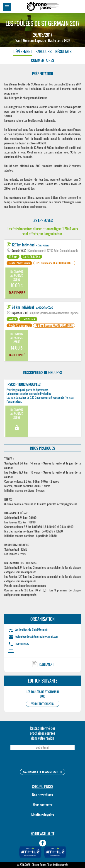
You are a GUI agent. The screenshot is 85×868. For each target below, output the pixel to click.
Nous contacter (43, 805)
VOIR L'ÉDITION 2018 (42, 704)
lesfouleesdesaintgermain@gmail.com (37, 636)
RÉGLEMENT (46, 664)
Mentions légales (42, 815)
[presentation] (42, 760)
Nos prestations (42, 795)
